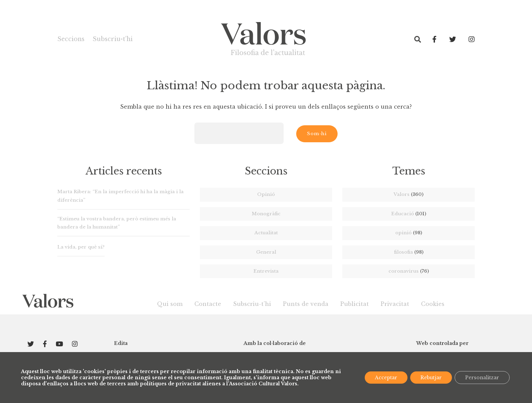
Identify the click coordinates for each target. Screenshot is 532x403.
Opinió (266, 194)
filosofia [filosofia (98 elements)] (409, 252)
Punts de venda (306, 304)
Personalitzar (482, 378)
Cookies (433, 304)
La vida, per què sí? (81, 247)
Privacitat (395, 304)
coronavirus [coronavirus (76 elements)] (409, 271)
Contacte (208, 304)
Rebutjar (431, 378)
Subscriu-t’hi (113, 39)
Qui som (170, 304)
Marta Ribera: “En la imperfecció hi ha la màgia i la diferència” (120, 196)
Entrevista (266, 271)
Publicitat (355, 304)
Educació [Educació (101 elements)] (409, 214)
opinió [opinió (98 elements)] (409, 233)
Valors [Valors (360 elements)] (408, 194)
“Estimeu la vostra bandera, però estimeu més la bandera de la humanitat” (117, 223)
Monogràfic (266, 214)
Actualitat (266, 233)
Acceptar (386, 378)
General (266, 252)
